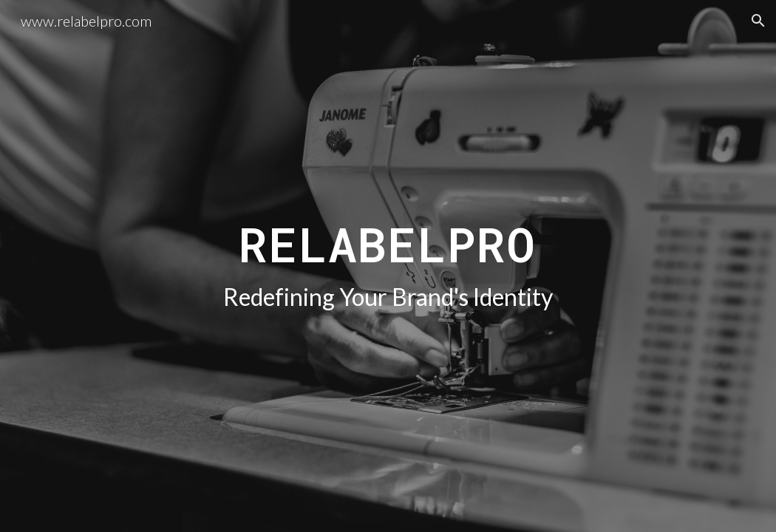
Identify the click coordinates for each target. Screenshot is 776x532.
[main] (388, 266)
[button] (758, 21)
